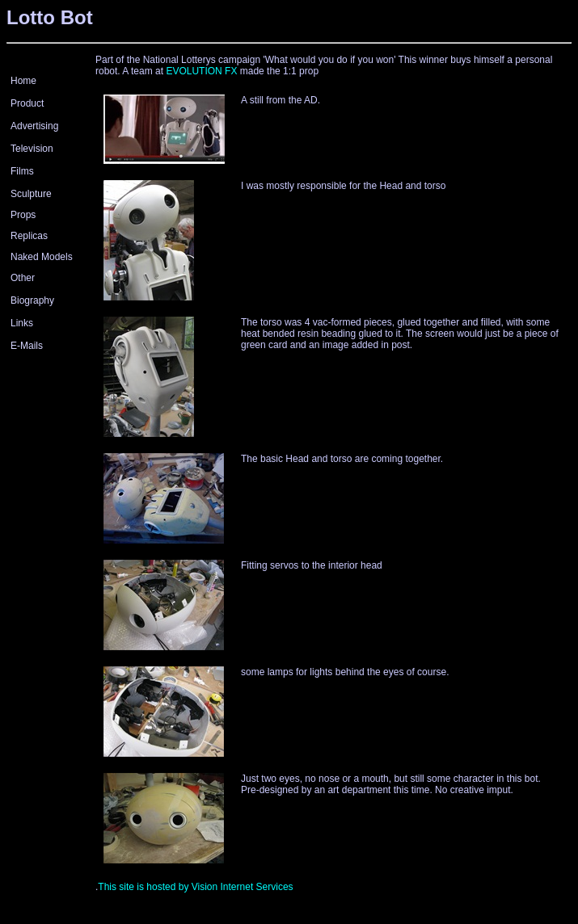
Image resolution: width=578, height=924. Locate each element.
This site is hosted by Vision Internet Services (195, 887)
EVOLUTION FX (201, 71)
